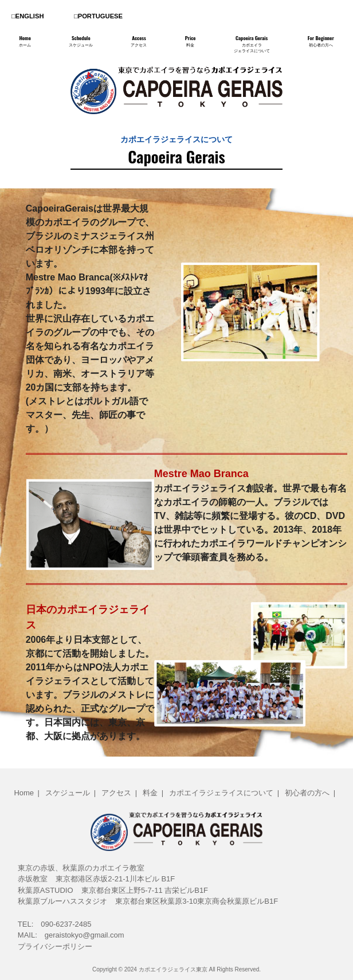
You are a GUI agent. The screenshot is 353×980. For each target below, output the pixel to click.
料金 (150, 793)
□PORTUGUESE (98, 16)
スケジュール (68, 793)
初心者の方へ (307, 793)
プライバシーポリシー (55, 946)
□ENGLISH (28, 16)
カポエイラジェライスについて (221, 793)
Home (24, 793)
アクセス (116, 793)
